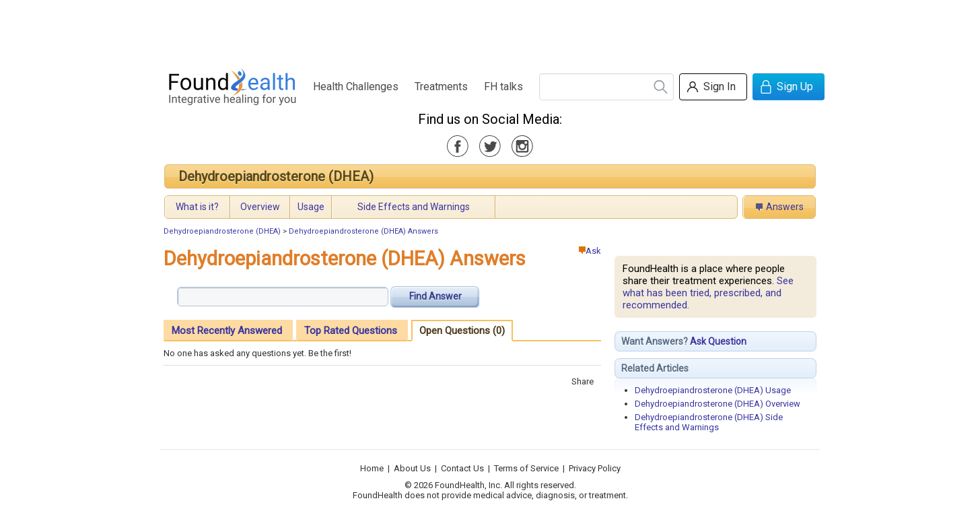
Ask (590, 251)
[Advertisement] (489, 30)
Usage (311, 207)
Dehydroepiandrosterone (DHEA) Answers (363, 231)
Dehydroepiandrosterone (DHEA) (276, 176)
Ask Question (718, 341)
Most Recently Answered (227, 331)
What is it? (197, 207)
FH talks (503, 87)
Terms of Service (526, 468)
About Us (412, 468)
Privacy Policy (595, 468)
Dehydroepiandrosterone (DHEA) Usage (713, 390)
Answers (785, 207)
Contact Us (462, 468)
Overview (260, 207)
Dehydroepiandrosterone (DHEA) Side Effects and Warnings (709, 422)
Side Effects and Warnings (414, 207)
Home (372, 468)
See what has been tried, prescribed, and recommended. (708, 293)
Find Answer (435, 296)
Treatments (441, 87)
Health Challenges (356, 87)
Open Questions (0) (462, 331)
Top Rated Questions (351, 331)
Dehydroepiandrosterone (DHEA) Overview (717, 404)
